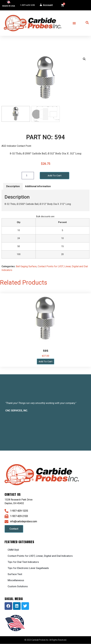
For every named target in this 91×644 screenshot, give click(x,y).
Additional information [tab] (38, 186)
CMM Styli (13, 550)
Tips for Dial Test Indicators (23, 562)
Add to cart (55, 176)
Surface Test (15, 574)
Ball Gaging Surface (26, 267)
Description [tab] (13, 186)
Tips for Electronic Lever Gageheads (28, 568)
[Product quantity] (28, 176)
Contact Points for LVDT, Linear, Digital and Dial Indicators (40, 556)
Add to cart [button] (45, 362)
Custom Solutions (18, 587)
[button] (74, 23)
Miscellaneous (16, 580)
